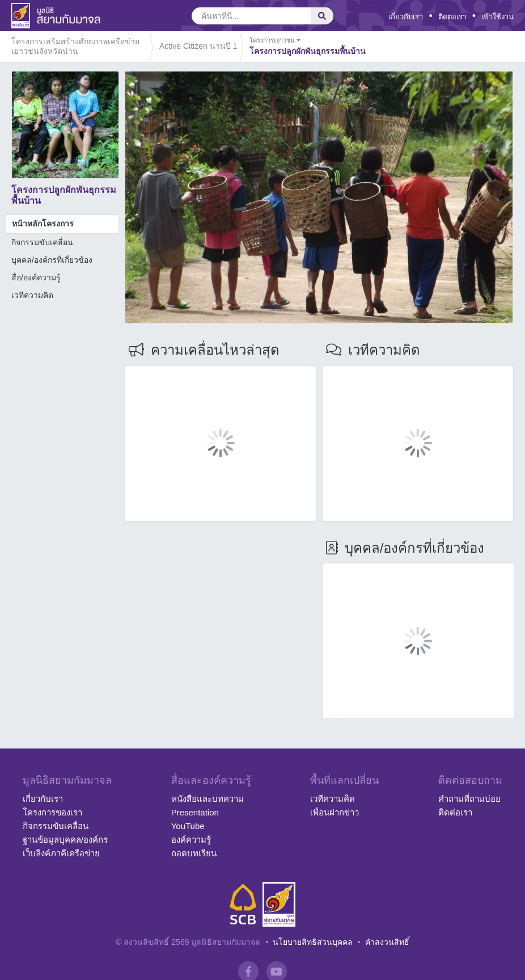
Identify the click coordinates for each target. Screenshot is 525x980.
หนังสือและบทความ (208, 799)
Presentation (195, 812)
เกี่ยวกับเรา (406, 17)
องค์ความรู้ (191, 840)
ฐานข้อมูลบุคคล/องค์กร (65, 840)
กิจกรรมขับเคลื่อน (42, 242)
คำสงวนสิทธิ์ (387, 942)
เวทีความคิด (32, 295)
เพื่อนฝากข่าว (335, 812)
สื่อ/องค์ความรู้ (36, 277)
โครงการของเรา (52, 812)
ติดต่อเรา (452, 17)
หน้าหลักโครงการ (43, 224)
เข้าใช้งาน (498, 17)
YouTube (188, 826)
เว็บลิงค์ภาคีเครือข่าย (61, 853)
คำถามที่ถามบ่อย (469, 799)
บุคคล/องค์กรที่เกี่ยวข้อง (52, 260)
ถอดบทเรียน (194, 853)
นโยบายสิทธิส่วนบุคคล (313, 942)
